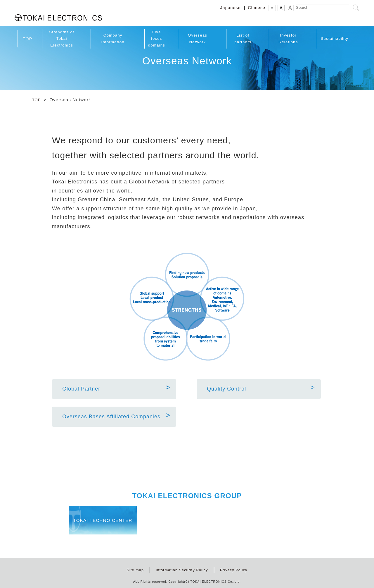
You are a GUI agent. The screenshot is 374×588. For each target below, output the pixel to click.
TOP (37, 96)
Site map (131, 568)
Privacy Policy (237, 568)
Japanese (231, 8)
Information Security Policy (181, 568)
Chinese (257, 8)
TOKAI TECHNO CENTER (121, 522)
